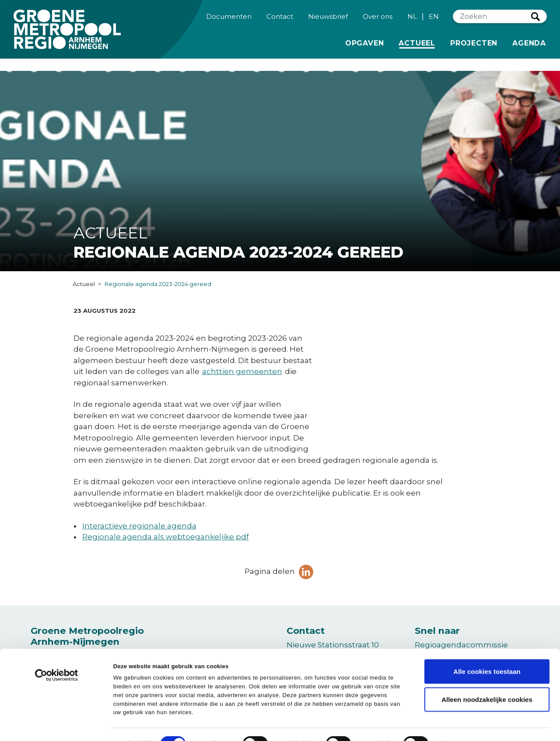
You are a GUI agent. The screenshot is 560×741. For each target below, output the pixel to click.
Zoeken (535, 21)
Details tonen (411, 724)
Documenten (229, 20)
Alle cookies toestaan (487, 651)
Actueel (418, 46)
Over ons (378, 20)
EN (434, 20)
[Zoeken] (492, 21)
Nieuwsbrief (328, 20)
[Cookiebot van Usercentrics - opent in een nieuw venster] (57, 659)
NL (412, 20)
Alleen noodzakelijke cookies (487, 679)
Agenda (529, 47)
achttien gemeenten (242, 371)
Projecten (474, 46)
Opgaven (365, 46)
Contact (280, 20)
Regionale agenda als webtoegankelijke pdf (166, 537)
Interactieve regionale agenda (139, 526)
